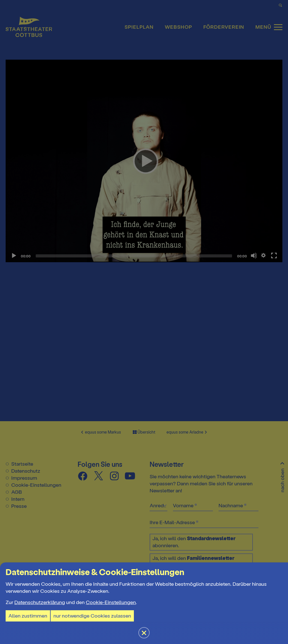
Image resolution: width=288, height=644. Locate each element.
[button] (144, 322)
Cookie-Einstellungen (111, 602)
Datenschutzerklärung (40, 602)
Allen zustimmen (28, 616)
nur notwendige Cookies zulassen (92, 616)
